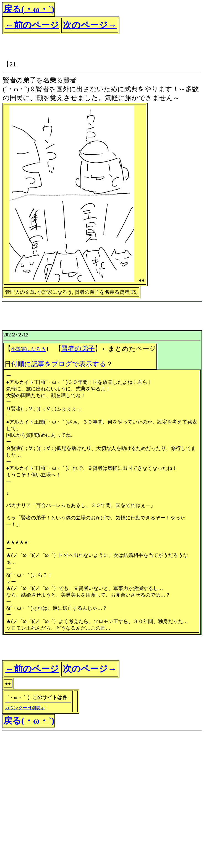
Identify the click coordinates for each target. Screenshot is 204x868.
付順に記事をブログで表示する (59, 364)
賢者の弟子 (78, 349)
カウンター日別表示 (25, 708)
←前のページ (32, 669)
